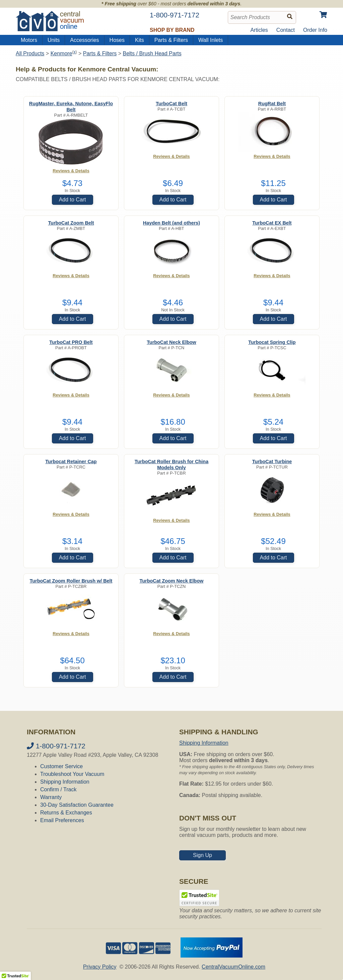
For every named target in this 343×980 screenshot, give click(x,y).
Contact (286, 30)
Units (54, 40)
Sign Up (202, 855)
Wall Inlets (211, 40)
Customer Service (61, 766)
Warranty (51, 797)
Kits (140, 40)
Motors (29, 40)
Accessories (84, 40)
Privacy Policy (100, 967)
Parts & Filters (171, 40)
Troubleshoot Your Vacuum (72, 774)
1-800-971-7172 (56, 746)
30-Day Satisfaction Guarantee (77, 805)
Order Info (315, 30)
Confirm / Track (58, 789)
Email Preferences (62, 820)
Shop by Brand (172, 30)
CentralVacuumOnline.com (233, 967)
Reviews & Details (71, 171)
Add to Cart (73, 200)
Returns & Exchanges (66, 813)
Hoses (117, 40)
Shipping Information (65, 782)
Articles (259, 30)
